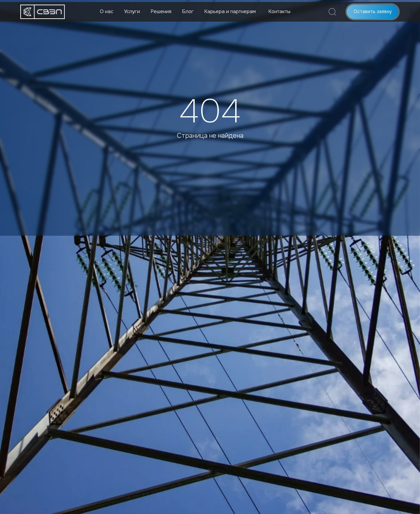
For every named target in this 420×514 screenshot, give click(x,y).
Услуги (132, 11)
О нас (106, 11)
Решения (161, 11)
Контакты (280, 11)
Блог (188, 11)
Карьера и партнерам (230, 11)
